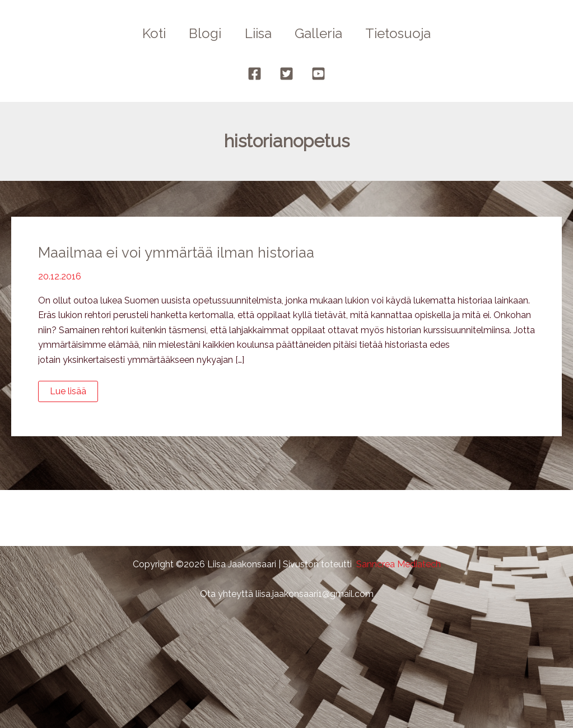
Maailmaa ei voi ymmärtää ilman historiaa (178, 253)
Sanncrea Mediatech (399, 564)
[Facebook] (255, 74)
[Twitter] (286, 74)
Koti (147, 33)
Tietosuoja (406, 33)
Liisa (258, 33)
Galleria (322, 33)
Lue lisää (71, 394)
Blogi (202, 33)
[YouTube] (318, 74)
